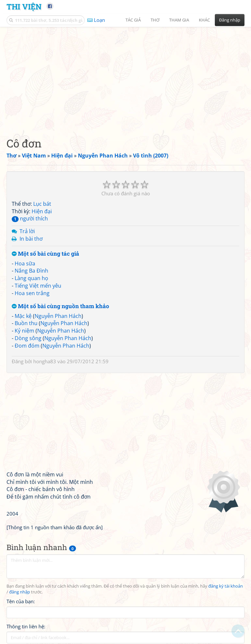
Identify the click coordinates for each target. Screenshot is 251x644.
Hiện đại (42, 211)
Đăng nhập (230, 20)
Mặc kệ (23, 316)
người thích (30, 218)
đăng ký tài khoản (226, 586)
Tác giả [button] (133, 20)
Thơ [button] (155, 20)
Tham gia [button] (179, 20)
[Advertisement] (125, 77)
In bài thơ (31, 239)
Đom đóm (27, 346)
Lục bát (42, 204)
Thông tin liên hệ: (26, 626)
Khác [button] (204, 20)
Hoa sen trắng (32, 293)
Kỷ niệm (24, 331)
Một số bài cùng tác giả (45, 254)
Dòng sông (28, 338)
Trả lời (27, 231)
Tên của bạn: (21, 601)
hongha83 (45, 361)
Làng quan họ (31, 278)
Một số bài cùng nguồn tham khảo (60, 306)
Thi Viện (24, 6)
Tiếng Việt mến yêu (38, 286)
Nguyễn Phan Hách (58, 316)
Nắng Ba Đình (31, 271)
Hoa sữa (25, 263)
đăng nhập (20, 592)
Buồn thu (26, 323)
